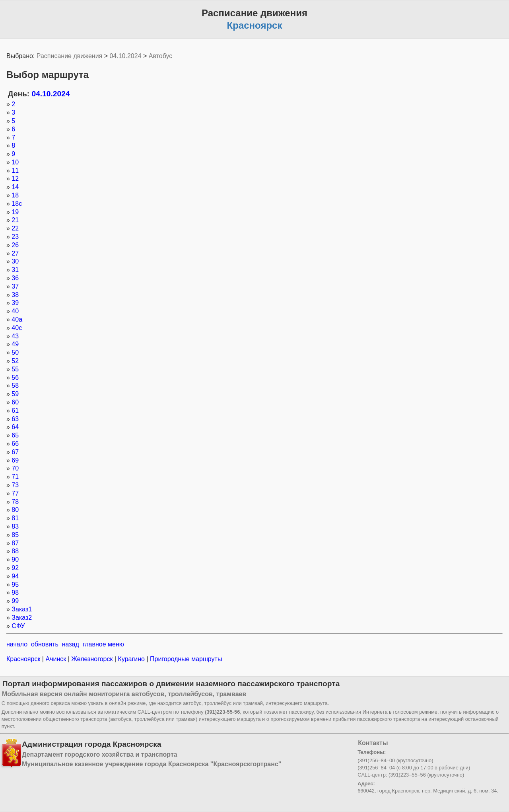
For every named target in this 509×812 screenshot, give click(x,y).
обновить (45, 644)
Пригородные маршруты (185, 659)
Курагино (131, 659)
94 (15, 576)
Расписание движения (69, 56)
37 (15, 286)
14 (15, 187)
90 (15, 559)
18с (17, 204)
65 (15, 435)
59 (15, 394)
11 (15, 171)
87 (15, 543)
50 (15, 352)
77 (15, 493)
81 (15, 518)
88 (15, 551)
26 (15, 245)
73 (15, 485)
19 (15, 212)
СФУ (18, 626)
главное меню (103, 644)
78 (15, 502)
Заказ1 (22, 609)
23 (15, 237)
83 (15, 526)
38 (15, 295)
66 (15, 444)
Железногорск (92, 659)
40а (17, 319)
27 (15, 253)
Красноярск (24, 659)
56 (15, 378)
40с (17, 328)
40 (15, 311)
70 (15, 468)
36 (15, 278)
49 (15, 344)
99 (15, 601)
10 (15, 162)
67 (15, 452)
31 (15, 270)
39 (15, 303)
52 (15, 361)
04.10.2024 (125, 56)
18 (15, 195)
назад (71, 644)
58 (15, 386)
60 (15, 402)
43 (15, 336)
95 (15, 585)
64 (15, 427)
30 (15, 261)
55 (15, 369)
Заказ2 (22, 618)
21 (15, 220)
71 (15, 477)
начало (17, 644)
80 (15, 510)
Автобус (161, 56)
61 (15, 411)
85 (15, 535)
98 (15, 592)
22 (15, 228)
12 (15, 179)
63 (15, 419)
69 (15, 460)
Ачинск (56, 659)
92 (15, 568)
